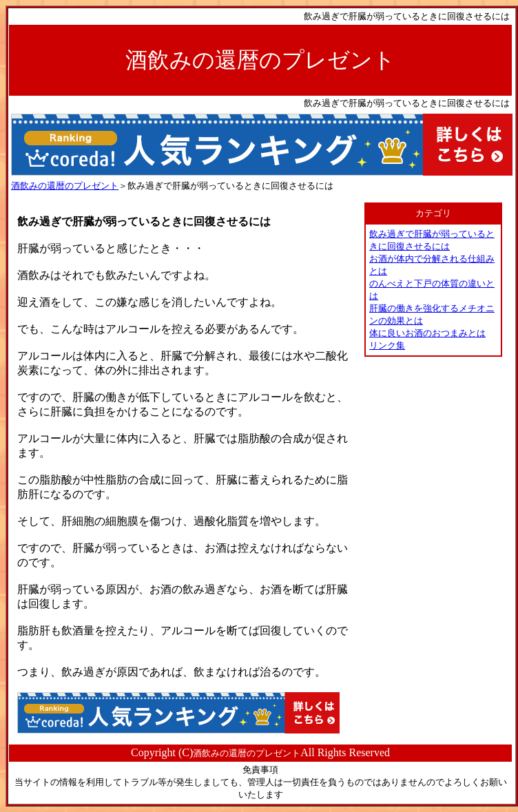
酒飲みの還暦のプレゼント (65, 186)
